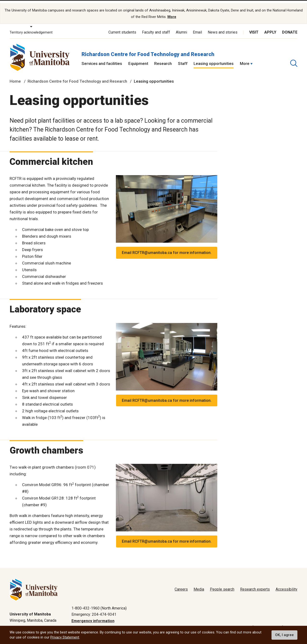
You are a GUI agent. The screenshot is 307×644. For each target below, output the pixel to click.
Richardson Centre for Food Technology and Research (148, 50)
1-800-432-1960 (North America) (99, 604)
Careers (181, 585)
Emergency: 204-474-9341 (94, 610)
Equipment (138, 59)
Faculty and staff (156, 28)
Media (199, 585)
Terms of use (250, 623)
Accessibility (286, 585)
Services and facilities (102, 59)
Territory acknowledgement (31, 28)
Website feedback (282, 623)
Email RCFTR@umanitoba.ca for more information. (167, 249)
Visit (254, 28)
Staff (183, 59)
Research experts (255, 585)
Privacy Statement (65, 637)
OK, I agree (284, 635)
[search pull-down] (294, 59)
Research (163, 59)
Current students (122, 28)
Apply (270, 28)
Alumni (181, 28)
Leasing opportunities (214, 59)
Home (15, 77)
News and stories (223, 28)
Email (197, 28)
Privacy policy (221, 623)
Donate (290, 28)
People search (222, 585)
